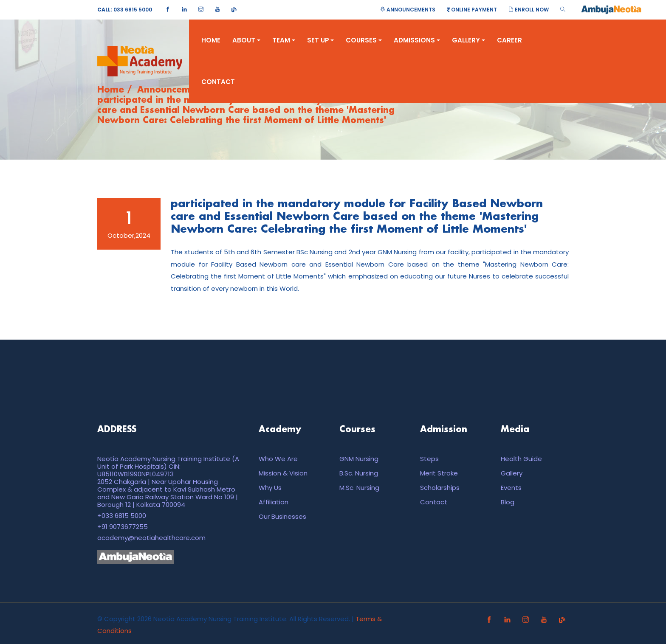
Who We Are (278, 459)
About (246, 40)
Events (511, 488)
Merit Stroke (439, 473)
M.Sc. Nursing (359, 488)
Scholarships (440, 488)
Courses (364, 40)
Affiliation (274, 502)
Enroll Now (529, 10)
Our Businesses (282, 516)
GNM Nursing (359, 459)
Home (211, 40)
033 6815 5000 (125, 10)
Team (284, 40)
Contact (218, 82)
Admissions (417, 40)
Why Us (270, 488)
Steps (429, 459)
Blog (508, 502)
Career (509, 40)
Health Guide (521, 459)
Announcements (408, 10)
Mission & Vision (283, 473)
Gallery (468, 40)
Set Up (321, 40)
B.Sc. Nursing (359, 473)
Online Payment (472, 10)
